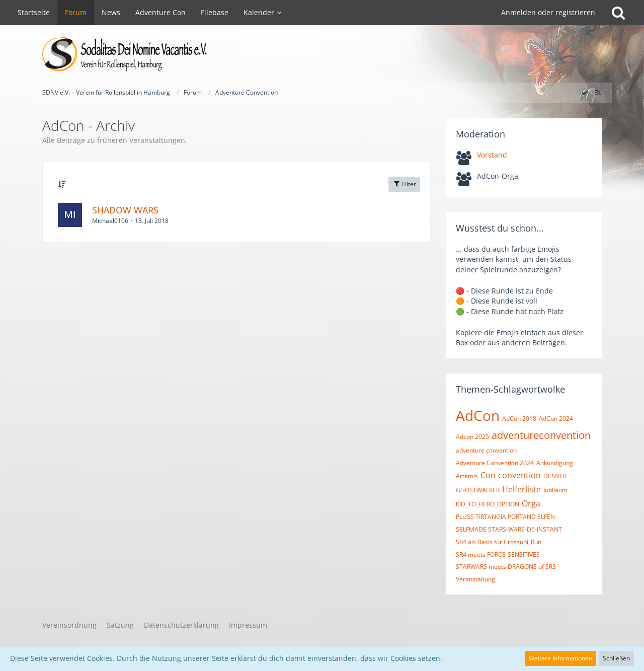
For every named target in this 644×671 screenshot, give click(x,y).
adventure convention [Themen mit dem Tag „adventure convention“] (486, 450)
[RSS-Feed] (598, 92)
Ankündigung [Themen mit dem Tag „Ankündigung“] (555, 463)
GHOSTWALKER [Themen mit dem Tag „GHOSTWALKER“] (478, 490)
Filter (404, 184)
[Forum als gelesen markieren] (585, 92)
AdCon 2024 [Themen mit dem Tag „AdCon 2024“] (556, 419)
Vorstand (492, 155)
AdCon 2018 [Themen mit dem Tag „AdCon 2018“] (519, 419)
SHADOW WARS (125, 210)
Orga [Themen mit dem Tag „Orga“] (531, 503)
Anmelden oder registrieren (548, 12)
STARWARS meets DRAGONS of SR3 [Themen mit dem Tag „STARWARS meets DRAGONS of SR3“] (506, 567)
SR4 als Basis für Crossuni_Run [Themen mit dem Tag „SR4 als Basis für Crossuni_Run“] (499, 542)
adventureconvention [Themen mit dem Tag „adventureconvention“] (541, 435)
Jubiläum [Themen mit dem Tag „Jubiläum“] (555, 490)
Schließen (616, 658)
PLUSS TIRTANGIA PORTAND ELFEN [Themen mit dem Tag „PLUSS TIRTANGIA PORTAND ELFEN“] (505, 517)
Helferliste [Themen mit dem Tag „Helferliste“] (521, 489)
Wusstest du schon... (500, 228)
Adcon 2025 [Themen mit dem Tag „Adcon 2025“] (472, 437)
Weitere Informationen (560, 658)
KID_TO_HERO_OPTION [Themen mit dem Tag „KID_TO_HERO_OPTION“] (488, 504)
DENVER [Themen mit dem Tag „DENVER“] (555, 476)
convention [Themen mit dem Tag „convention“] (519, 475)
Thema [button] (83, 184)
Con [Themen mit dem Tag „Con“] (488, 475)
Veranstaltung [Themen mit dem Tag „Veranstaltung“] (475, 579)
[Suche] (618, 13)
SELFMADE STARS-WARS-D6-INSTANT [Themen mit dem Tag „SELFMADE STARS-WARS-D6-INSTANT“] (509, 529)
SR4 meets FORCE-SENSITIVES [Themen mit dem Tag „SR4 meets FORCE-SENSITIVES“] (498, 554)
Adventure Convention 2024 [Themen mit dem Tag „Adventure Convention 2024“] (495, 463)
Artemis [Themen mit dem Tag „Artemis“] (467, 476)
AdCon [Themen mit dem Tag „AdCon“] (478, 415)
